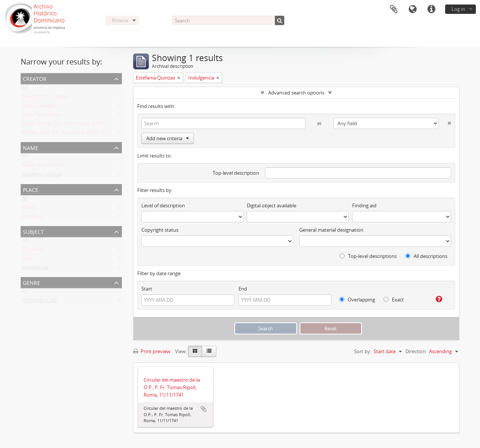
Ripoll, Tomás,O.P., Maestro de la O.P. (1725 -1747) (77, 125)
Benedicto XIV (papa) (45, 98)
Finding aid (364, 205)
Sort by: (363, 351)
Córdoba (32, 218)
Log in (458, 9)
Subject (33, 231)
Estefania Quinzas (42, 176)
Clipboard (394, 9)
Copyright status (160, 230)
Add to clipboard (204, 409)
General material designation (331, 230)
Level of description (163, 205)
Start (147, 289)
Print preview (152, 351)
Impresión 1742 (39, 302)
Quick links (431, 9)
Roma (29, 209)
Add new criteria (168, 138)
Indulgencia (35, 269)
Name (31, 147)
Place (31, 189)
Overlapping (357, 300)
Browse (120, 20)
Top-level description (236, 173)
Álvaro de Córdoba (43, 167)
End (243, 289)
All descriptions (426, 256)
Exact (394, 300)
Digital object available (271, 205)
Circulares (33, 251)
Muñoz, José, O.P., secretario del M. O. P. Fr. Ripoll (76, 134)
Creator (35, 78)
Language (412, 9)
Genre (31, 282)
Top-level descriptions (368, 256)
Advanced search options (296, 93)
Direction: (416, 351)
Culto (28, 260)
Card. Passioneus (41, 116)
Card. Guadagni (39, 107)
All (25, 89)
